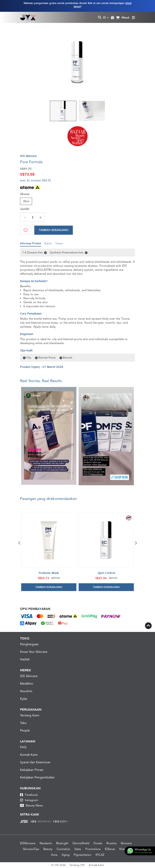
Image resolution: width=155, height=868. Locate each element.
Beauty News (32, 805)
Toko (23, 723)
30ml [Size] (26, 201)
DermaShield (81, 843)
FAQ (23, 747)
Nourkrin (26, 691)
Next (136, 543)
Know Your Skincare (34, 652)
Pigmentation (83, 855)
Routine (111, 843)
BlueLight (62, 843)
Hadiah (25, 659)
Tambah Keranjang (54, 230)
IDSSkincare (28, 843)
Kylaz (24, 699)
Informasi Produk (31, 244)
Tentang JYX (77, 865)
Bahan (48, 244)
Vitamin (124, 849)
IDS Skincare (29, 676)
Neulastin (46, 843)
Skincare (126, 843)
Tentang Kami (30, 715)
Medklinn (27, 684)
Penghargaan (29, 644)
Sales (78, 849)
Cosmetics (63, 849)
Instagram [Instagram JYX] (29, 800)
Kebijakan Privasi (32, 770)
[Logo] (28, 17)
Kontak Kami (29, 755)
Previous (19, 543)
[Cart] (54, 230)
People (25, 730)
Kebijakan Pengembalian (37, 777)
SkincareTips (31, 849)
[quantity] (33, 218)
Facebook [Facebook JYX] (29, 795)
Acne (54, 855)
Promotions (93, 849)
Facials (98, 843)
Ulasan (59, 244)
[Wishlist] (26, 230)
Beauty (48, 849)
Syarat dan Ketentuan (35, 762)
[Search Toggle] (100, 17)
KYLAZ (100, 855)
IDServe (110, 849)
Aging (66, 855)
